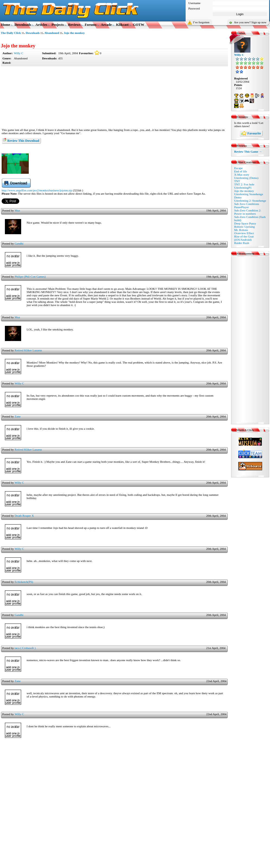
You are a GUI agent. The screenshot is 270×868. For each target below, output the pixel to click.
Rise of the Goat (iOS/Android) (244, 238)
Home (6, 25)
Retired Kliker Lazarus (28, 350)
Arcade (106, 25)
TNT (237, 181)
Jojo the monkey (18, 46)
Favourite (251, 134)
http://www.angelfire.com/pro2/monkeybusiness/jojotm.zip (37, 190)
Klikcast (122, 25)
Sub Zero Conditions (247, 204)
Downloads (23, 25)
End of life (241, 171)
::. (23, 33)
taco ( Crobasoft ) (25, 648)
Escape (238, 168)
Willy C (19, 53)
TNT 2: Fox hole (244, 184)
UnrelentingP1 (243, 188)
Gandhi (19, 243)
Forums (90, 25)
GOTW (139, 25)
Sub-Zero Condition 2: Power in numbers (248, 212)
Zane (18, 416)
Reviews (74, 25)
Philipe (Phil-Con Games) (30, 277)
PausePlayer (242, 207)
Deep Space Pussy (245, 223)
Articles (41, 25)
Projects (58, 25)
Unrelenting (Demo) (246, 178)
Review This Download (21, 140)
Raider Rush (242, 243)
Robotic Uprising (244, 227)
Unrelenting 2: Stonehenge (250, 201)
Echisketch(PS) (24, 582)
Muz (17, 210)
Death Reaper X (24, 516)
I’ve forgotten (201, 22)
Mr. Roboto (241, 230)
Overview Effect (244, 233)
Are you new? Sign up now (250, 22)
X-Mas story (242, 175)
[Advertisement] (114, 97)
